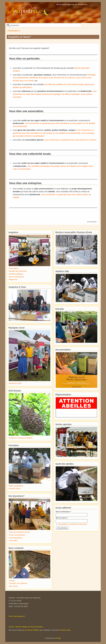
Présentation (13, 31)
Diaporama (13, 279)
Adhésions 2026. (15, 383)
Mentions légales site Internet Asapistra (29, 627)
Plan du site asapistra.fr (17, 616)
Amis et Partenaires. (17, 277)
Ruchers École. (15, 488)
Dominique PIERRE (32, 630)
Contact (12, 581)
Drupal (58, 638)
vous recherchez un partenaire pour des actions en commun (70, 140)
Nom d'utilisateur (63, 512)
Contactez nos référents (18, 583)
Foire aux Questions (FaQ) (19, 532)
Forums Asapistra (15, 538)
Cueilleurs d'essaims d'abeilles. (21, 438)
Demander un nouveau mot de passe (73, 524)
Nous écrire (13, 586)
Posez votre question (17, 535)
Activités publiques (16, 274)
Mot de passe (62, 518)
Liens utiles (13, 540)
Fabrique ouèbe (65, 630)
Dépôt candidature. (16, 486)
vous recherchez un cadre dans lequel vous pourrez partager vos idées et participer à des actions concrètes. (55, 94)
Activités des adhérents (18, 271)
